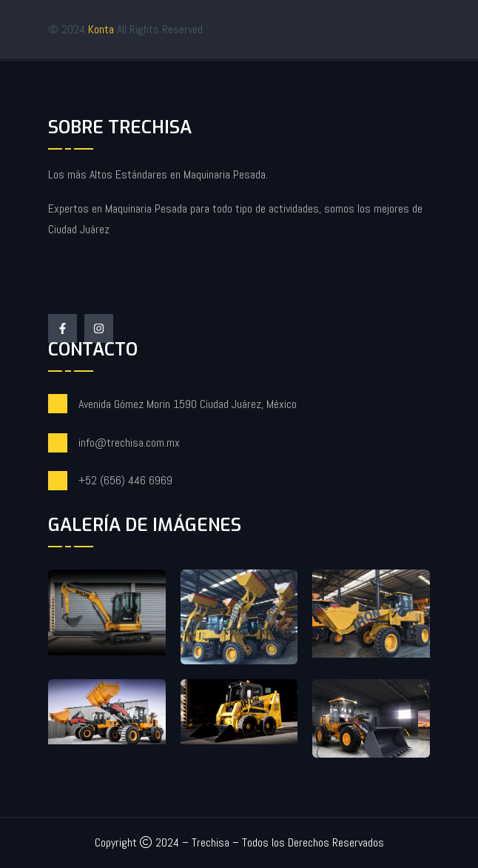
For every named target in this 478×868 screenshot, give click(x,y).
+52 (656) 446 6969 (125, 480)
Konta (102, 29)
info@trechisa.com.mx (129, 443)
